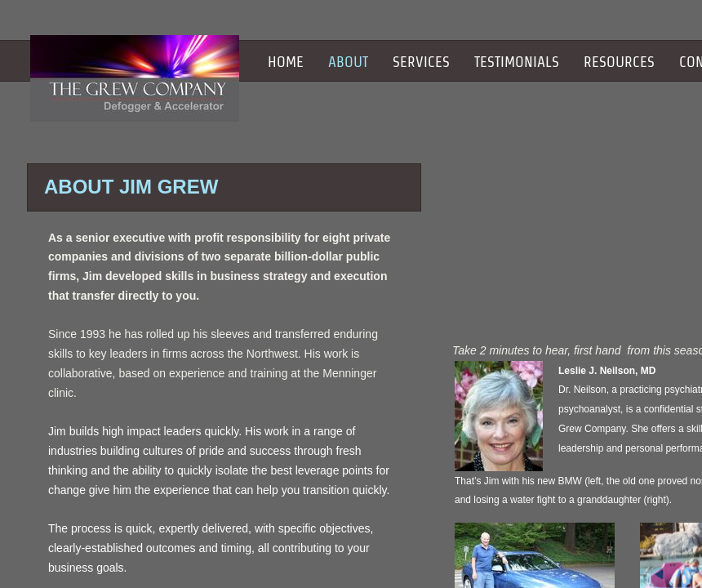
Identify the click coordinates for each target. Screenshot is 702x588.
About (348, 62)
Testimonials (517, 62)
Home (286, 62)
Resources (619, 62)
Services (421, 62)
